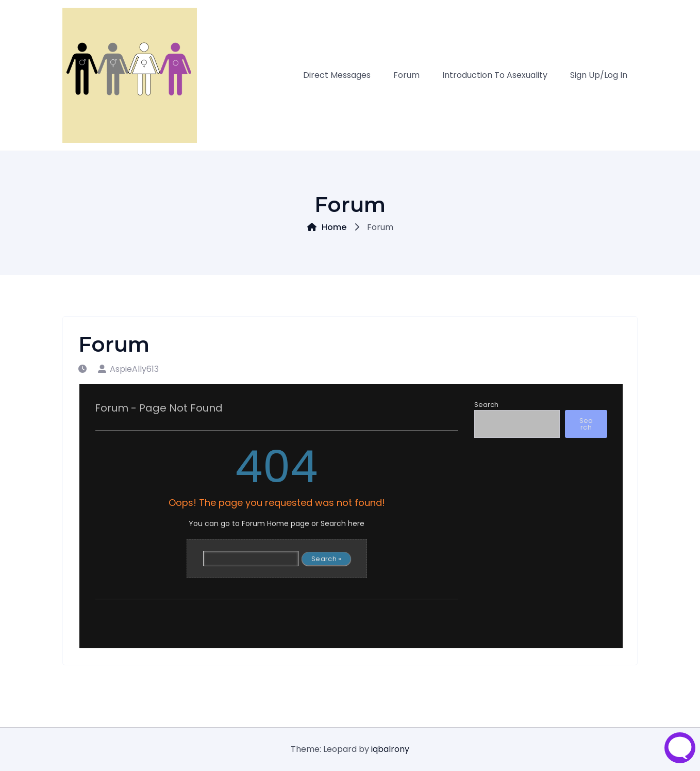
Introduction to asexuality (495, 75)
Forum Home (265, 523)
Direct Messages (337, 75)
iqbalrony (390, 749)
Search (486, 405)
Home (327, 227)
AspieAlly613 (128, 369)
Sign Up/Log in (599, 75)
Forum (406, 75)
